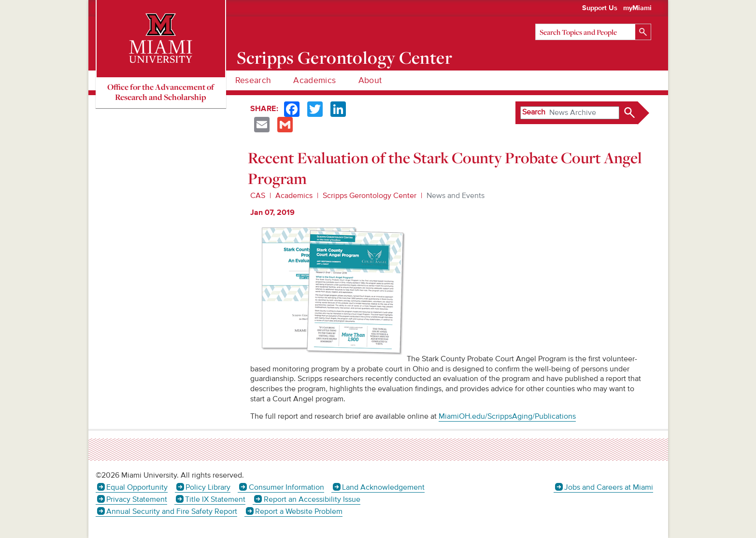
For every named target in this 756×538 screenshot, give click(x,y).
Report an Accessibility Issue (312, 499)
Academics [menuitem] (314, 80)
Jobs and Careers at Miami (609, 487)
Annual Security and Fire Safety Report (172, 511)
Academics (294, 196)
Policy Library (208, 487)
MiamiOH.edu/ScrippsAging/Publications (507, 416)
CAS (258, 196)
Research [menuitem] (253, 80)
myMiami (637, 8)
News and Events (456, 196)
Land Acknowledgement (383, 487)
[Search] (593, 32)
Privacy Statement (137, 499)
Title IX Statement (215, 499)
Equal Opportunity (137, 487)
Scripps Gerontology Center (344, 57)
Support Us (600, 8)
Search (534, 112)
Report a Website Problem (299, 511)
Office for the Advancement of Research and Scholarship (161, 92)
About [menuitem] (370, 80)
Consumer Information (286, 487)
